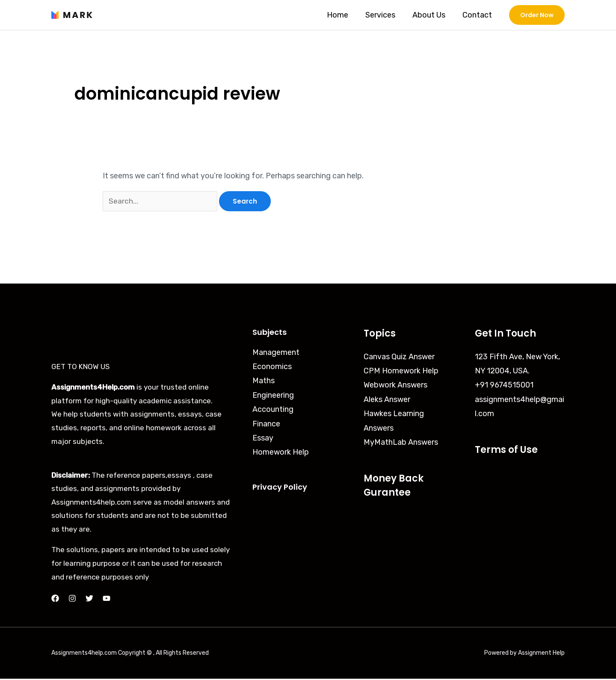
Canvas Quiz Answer (399, 358)
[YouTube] (107, 600)
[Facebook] (55, 600)
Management (276, 354)
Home (344, 15)
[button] (537, 15)
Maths (264, 382)
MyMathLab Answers (401, 443)
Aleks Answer (387, 401)
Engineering (273, 396)
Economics (272, 368)
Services (385, 15)
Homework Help (281, 454)
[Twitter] (89, 600)
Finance (266, 425)
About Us (431, 15)
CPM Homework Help (401, 372)
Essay (263, 439)
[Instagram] (72, 600)
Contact (478, 15)
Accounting (273, 411)
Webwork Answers (395, 386)
